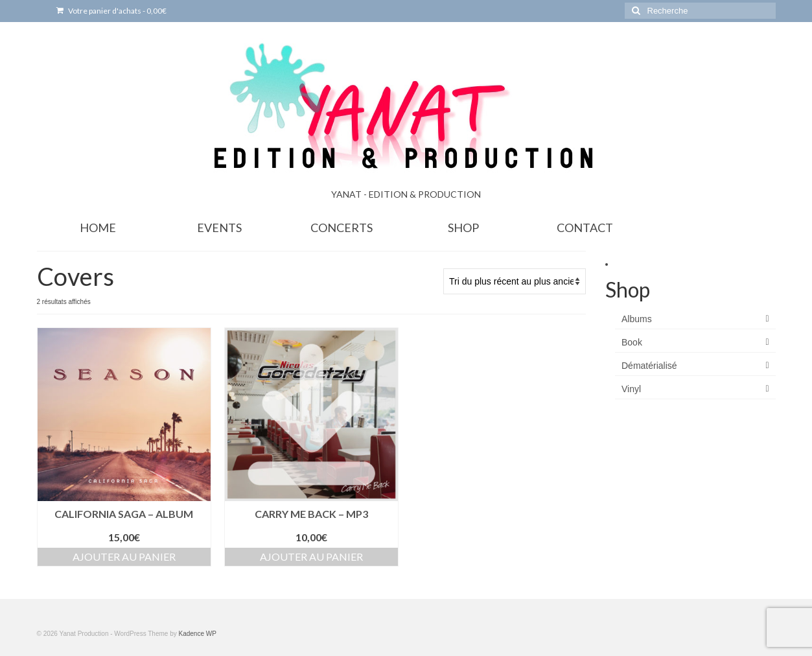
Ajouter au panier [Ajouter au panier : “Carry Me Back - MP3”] (311, 556)
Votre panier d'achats (111, 11)
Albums (637, 319)
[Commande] (515, 281)
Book (632, 342)
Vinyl (631, 389)
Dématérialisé (649, 366)
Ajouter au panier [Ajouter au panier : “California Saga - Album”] (124, 556)
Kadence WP (197, 634)
